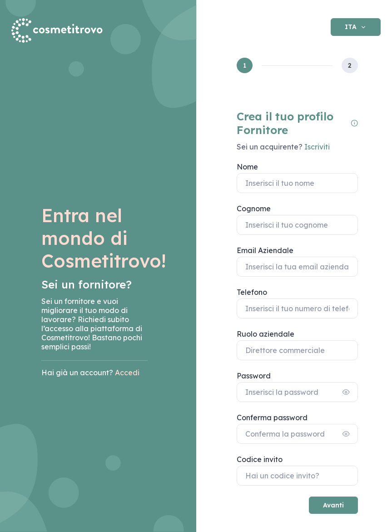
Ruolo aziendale (265, 334)
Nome (247, 167)
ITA (352, 27)
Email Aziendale (265, 250)
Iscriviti (316, 147)
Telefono (252, 292)
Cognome (254, 209)
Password (254, 376)
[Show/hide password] (346, 392)
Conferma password (272, 418)
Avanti (333, 505)
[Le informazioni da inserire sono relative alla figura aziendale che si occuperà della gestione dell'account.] (354, 123)
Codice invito (260, 459)
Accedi (127, 373)
